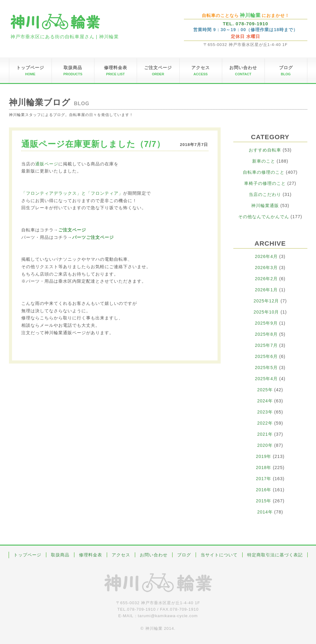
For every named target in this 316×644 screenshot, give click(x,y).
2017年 (264, 479)
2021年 (265, 434)
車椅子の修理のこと (265, 183)
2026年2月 (266, 279)
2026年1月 (266, 290)
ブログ (184, 555)
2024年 (265, 401)
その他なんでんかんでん (264, 217)
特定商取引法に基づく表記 (275, 555)
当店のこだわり (265, 194)
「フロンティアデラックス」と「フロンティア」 (72, 193)
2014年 (265, 512)
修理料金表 (91, 555)
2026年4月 (266, 256)
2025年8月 (266, 334)
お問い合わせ (154, 555)
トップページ (27, 555)
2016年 (264, 490)
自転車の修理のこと (264, 172)
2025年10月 (266, 312)
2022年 (265, 423)
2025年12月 (266, 301)
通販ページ (47, 164)
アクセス (121, 555)
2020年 (265, 445)
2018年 (264, 467)
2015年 (264, 501)
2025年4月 (266, 379)
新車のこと (264, 161)
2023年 (265, 412)
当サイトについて (219, 555)
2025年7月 (266, 345)
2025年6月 (266, 356)
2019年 (264, 456)
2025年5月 (266, 368)
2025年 (265, 390)
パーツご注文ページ (93, 237)
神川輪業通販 (265, 206)
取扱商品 (60, 555)
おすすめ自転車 (265, 150)
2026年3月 (266, 268)
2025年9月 (266, 323)
